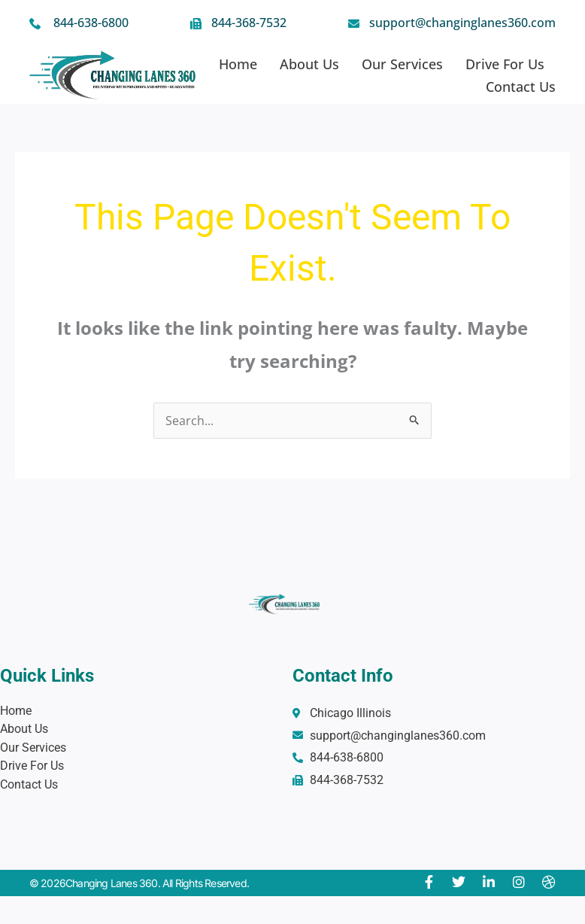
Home (238, 64)
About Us (309, 64)
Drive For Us (505, 64)
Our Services (402, 64)
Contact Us (521, 87)
